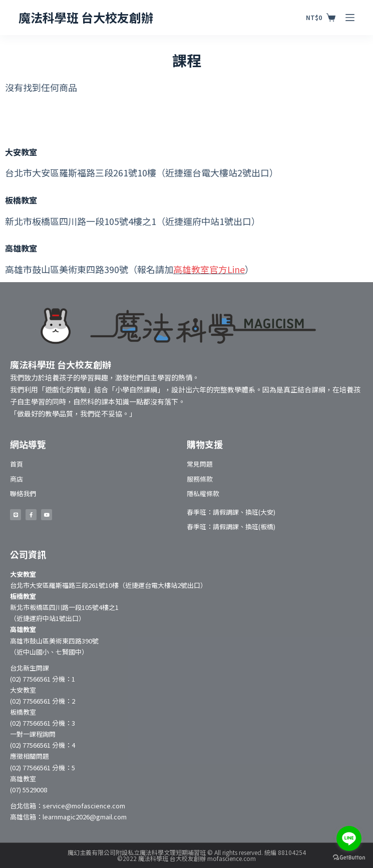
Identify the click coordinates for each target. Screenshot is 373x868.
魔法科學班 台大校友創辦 (86, 17)
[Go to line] (349, 838)
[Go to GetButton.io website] (349, 858)
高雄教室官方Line (209, 269)
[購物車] (320, 18)
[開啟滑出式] (350, 18)
